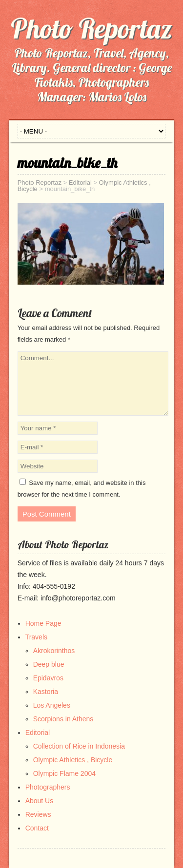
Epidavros (48, 678)
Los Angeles (52, 705)
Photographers (48, 787)
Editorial (38, 733)
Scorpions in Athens (63, 719)
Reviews (38, 814)
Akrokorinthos (54, 651)
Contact (37, 828)
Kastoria (46, 692)
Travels (36, 637)
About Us (40, 801)
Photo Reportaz (91, 28)
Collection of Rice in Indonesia (79, 746)
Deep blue (49, 664)
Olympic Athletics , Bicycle (73, 760)
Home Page (43, 623)
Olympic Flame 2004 (64, 773)
